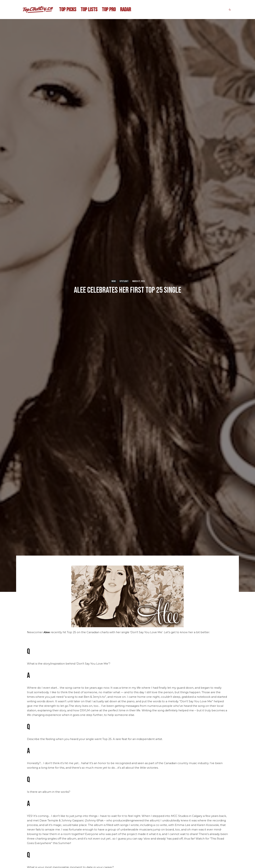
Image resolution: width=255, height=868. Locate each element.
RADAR (126, 10)
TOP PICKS (68, 10)
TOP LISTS (89, 10)
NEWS (114, 281)
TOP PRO (109, 10)
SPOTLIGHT (124, 281)
